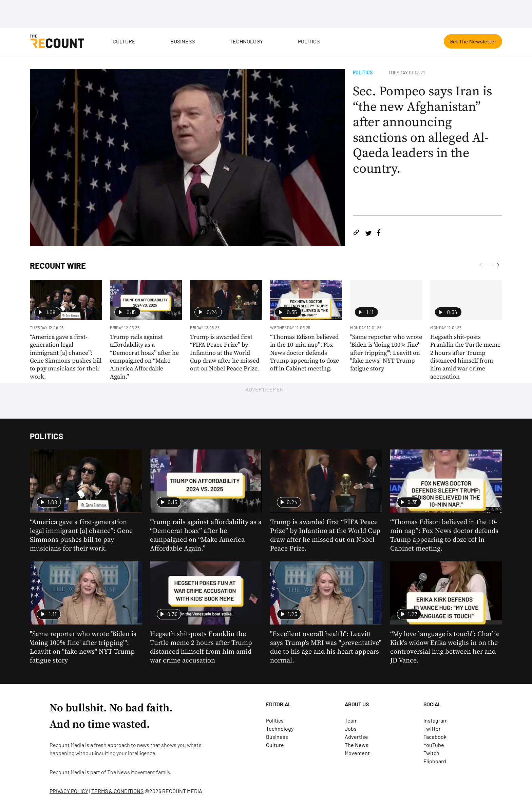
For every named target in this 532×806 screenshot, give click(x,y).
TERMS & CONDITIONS (117, 791)
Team (351, 720)
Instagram (435, 720)
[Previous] (496, 266)
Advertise (356, 737)
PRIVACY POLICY (69, 791)
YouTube (434, 745)
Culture (124, 41)
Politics (309, 41)
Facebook (435, 737)
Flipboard (435, 761)
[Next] (483, 266)
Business (183, 41)
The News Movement (131, 772)
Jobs (351, 728)
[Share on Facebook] (379, 234)
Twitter (432, 728)
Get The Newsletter (473, 41)
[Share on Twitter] (368, 234)
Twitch (431, 753)
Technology (246, 41)
